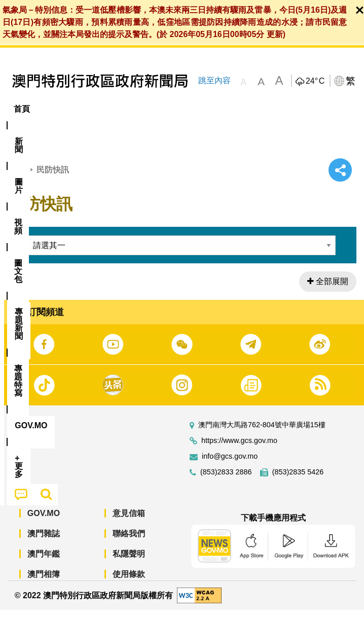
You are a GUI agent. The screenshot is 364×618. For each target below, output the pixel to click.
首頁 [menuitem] (22, 109)
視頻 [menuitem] (131, 109)
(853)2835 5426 (298, 480)
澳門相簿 (44, 582)
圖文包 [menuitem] (171, 109)
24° (315, 81)
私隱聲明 (129, 562)
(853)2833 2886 (226, 480)
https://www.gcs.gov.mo (239, 449)
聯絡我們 (129, 542)
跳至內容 (214, 80)
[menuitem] (56, 109)
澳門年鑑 (44, 562)
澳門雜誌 (44, 542)
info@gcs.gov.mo (230, 465)
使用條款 (129, 582)
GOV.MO (44, 521)
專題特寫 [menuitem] (271, 109)
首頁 (16, 177)
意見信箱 (129, 521)
